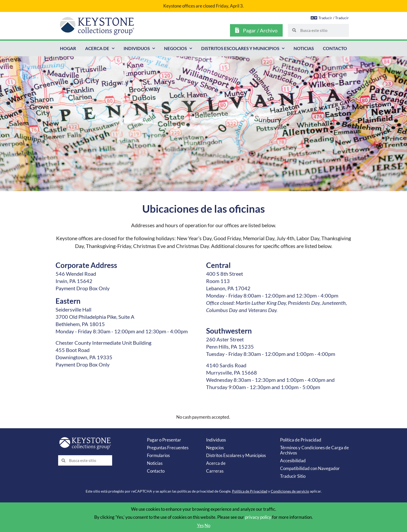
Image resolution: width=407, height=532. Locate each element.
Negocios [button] (178, 49)
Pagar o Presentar (164, 440)
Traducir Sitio (293, 476)
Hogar (68, 48)
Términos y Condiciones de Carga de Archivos (314, 450)
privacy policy (258, 517)
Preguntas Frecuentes (168, 448)
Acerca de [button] (100, 49)
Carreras (215, 471)
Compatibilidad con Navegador (310, 468)
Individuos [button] (139, 49)
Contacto (335, 48)
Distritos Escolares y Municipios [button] (243, 49)
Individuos (216, 440)
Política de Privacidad (301, 440)
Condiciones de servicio (290, 491)
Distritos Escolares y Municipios (236, 455)
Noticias (304, 48)
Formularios (158, 455)
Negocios (215, 448)
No (207, 525)
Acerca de (216, 463)
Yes (200, 525)
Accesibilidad (293, 461)
